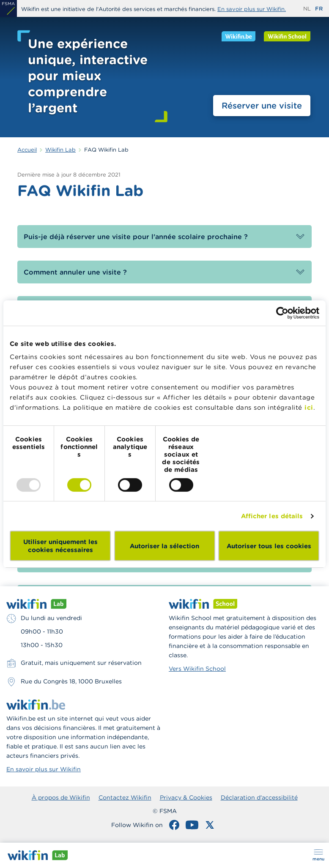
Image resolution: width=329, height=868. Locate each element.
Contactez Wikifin (125, 797)
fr (319, 9)
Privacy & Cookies (186, 797)
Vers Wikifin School (197, 669)
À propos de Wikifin (61, 797)
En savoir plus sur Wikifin (44, 769)
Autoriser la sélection (164, 546)
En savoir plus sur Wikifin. (252, 9)
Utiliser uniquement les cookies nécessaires (60, 546)
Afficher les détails (272, 516)
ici (309, 407)
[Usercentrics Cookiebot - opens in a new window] (282, 313)
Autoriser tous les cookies (269, 546)
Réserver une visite (262, 105)
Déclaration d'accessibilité (259, 797)
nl (307, 9)
